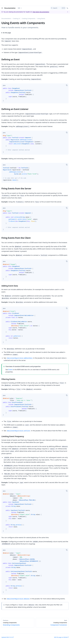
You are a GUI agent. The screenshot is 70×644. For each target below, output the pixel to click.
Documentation (10, 8)
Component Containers (52, 624)
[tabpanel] (35, 95)
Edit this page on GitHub (61, 637)
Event (10, 370)
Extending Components (18, 624)
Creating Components (29, 18)
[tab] (4, 85)
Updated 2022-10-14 (7, 637)
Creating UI (16, 18)
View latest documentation (41, 12)
